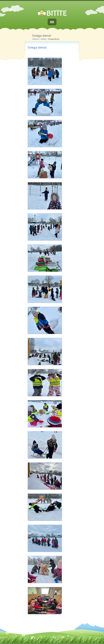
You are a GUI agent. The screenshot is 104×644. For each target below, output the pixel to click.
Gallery (43, 39)
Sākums (36, 39)
